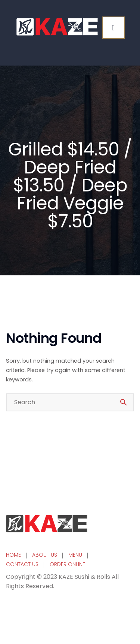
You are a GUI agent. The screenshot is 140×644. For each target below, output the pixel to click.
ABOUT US (45, 555)
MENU (75, 555)
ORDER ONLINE (67, 564)
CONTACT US (22, 564)
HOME (13, 555)
